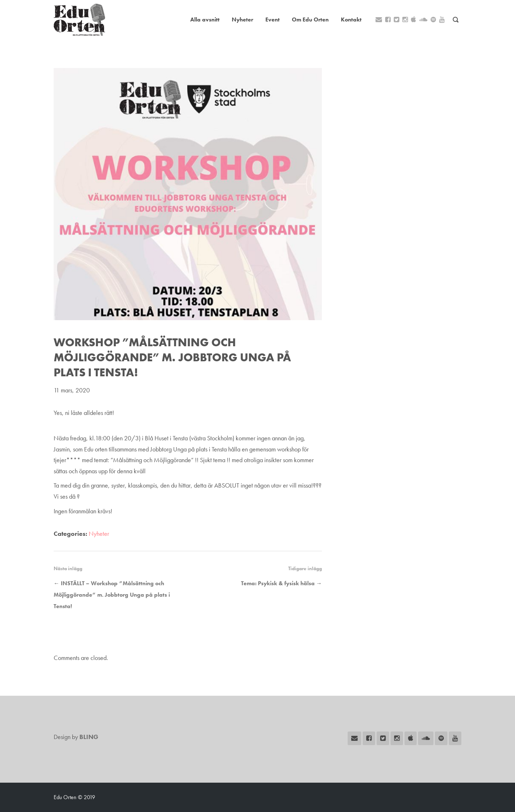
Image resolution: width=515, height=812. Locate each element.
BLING (89, 737)
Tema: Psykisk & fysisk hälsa (278, 583)
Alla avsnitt (205, 19)
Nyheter (242, 19)
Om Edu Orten (310, 19)
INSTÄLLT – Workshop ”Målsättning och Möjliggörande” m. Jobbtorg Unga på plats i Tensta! (112, 595)
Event (273, 19)
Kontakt (351, 19)
